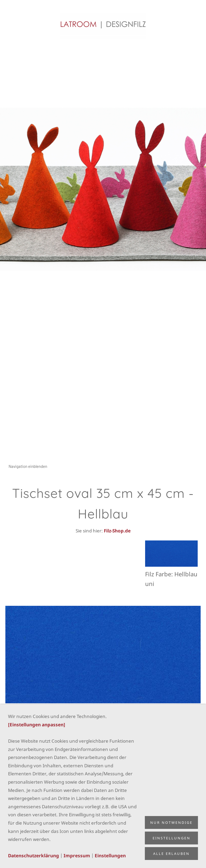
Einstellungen (110, 856)
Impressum (77, 856)
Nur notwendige (171, 822)
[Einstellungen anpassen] (37, 725)
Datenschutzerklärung (34, 856)
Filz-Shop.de (117, 531)
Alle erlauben (171, 854)
